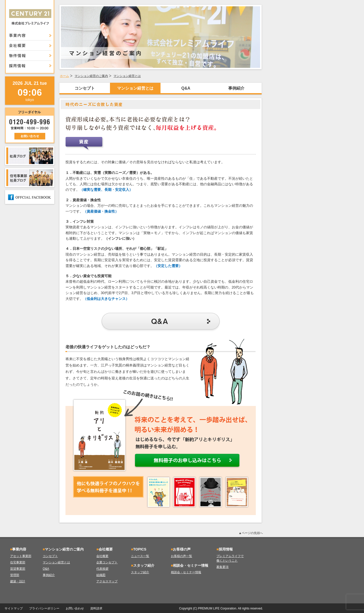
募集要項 (222, 567)
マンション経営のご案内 (91, 76)
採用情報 (30, 64)
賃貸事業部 (18, 569)
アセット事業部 (21, 556)
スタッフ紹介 (140, 572)
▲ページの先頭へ (251, 533)
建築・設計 (18, 581)
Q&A (186, 88)
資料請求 (96, 608)
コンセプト (85, 88)
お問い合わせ (75, 608)
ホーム (64, 76)
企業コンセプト (107, 562)
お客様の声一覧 (181, 556)
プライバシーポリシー (44, 608)
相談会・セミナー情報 (186, 572)
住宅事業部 (18, 562)
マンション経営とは (127, 76)
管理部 (15, 575)
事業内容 (30, 37)
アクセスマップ (107, 581)
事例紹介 (236, 88)
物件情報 (30, 56)
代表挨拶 (102, 569)
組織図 (101, 575)
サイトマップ (14, 608)
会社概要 (30, 46)
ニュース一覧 (140, 556)
